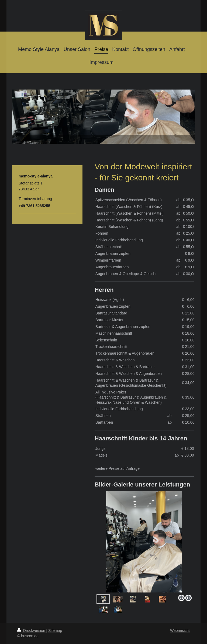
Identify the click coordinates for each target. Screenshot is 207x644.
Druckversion (32, 631)
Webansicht (180, 631)
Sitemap (55, 631)
